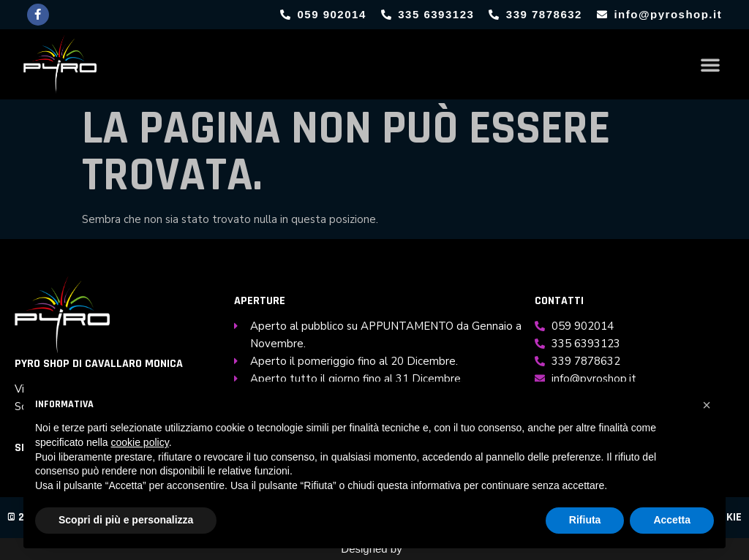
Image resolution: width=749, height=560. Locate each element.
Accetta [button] (672, 520)
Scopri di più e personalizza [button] (126, 520)
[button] (710, 64)
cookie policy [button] (140, 442)
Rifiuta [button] (585, 520)
